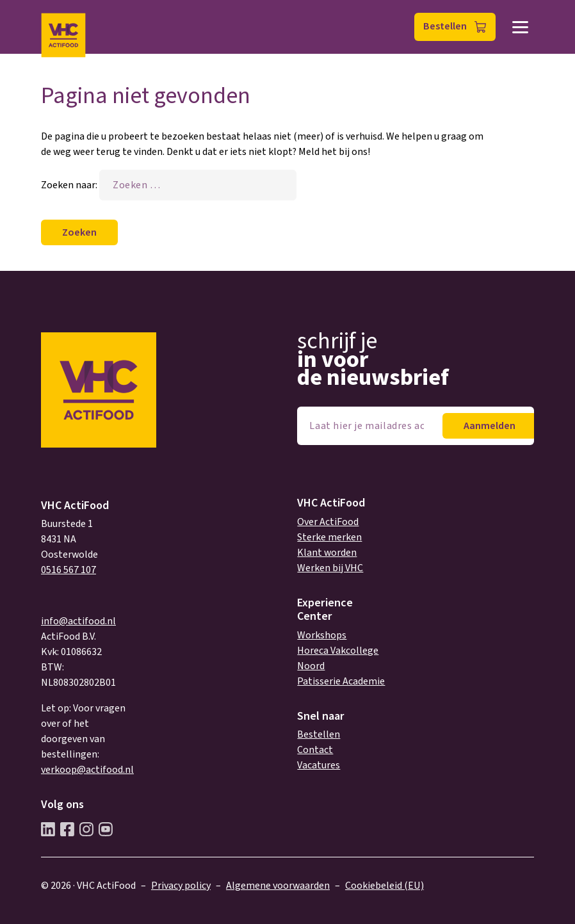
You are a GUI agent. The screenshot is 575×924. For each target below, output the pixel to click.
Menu (520, 27)
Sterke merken (329, 537)
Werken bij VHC (330, 568)
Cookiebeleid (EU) (385, 886)
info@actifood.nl (78, 621)
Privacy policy (181, 886)
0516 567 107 (69, 570)
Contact (315, 750)
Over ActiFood (328, 522)
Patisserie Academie (341, 681)
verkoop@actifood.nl (87, 770)
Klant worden (327, 553)
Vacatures (319, 765)
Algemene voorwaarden (278, 886)
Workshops (322, 635)
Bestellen (445, 26)
